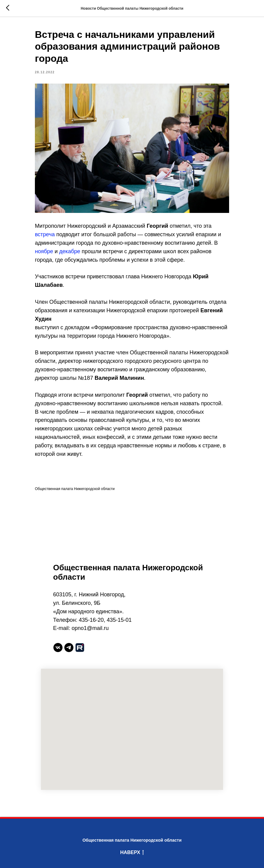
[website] (80, 648)
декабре (70, 251)
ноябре (44, 251)
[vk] (58, 648)
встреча (45, 234)
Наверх (132, 853)
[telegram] (69, 648)
